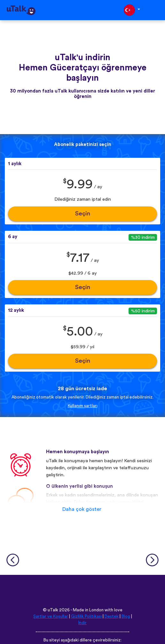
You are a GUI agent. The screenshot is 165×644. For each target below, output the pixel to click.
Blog (126, 616)
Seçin (83, 214)
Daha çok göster (82, 509)
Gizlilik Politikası (86, 616)
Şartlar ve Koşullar (51, 616)
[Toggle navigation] (156, 10)
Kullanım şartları (83, 406)
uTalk (53, 610)
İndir (82, 623)
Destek (112, 616)
